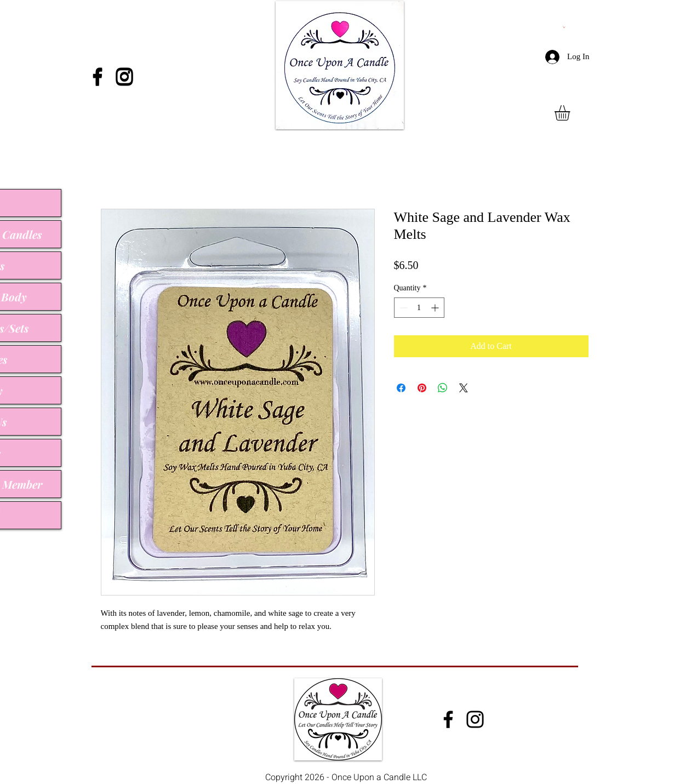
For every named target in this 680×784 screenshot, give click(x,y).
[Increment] (436, 308)
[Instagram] (124, 76)
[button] (571, 113)
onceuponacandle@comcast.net (160, 712)
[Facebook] (98, 76)
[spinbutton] (419, 308)
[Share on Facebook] (401, 388)
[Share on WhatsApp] (443, 388)
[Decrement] (402, 308)
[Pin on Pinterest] (422, 388)
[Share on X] (464, 388)
